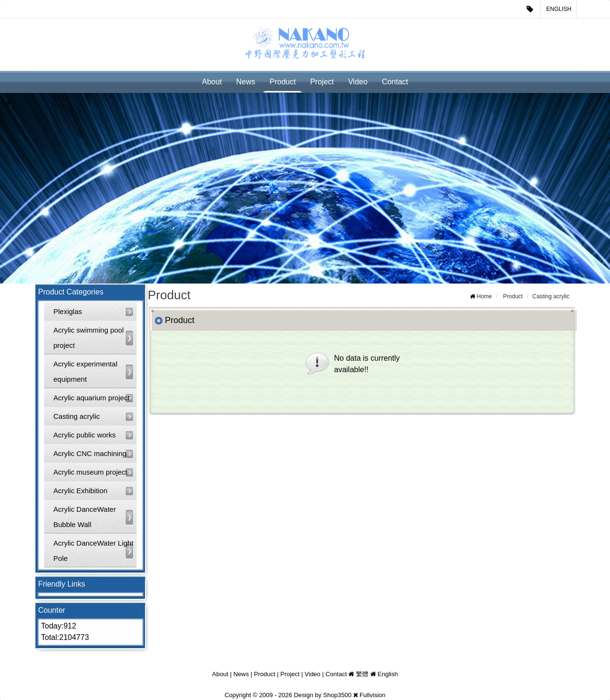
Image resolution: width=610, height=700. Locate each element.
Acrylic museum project (90, 472)
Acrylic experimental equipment (85, 371)
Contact (395, 82)
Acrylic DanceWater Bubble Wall (85, 517)
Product (283, 82)
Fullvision (373, 695)
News (246, 82)
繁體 (362, 674)
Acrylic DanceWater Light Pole (93, 551)
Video (358, 82)
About (212, 82)
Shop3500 (337, 695)
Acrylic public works (85, 435)
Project (322, 82)
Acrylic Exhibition (80, 491)
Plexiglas (68, 311)
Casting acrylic (77, 416)
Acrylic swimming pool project (89, 338)
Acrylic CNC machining (90, 453)
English (559, 9)
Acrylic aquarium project (91, 398)
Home (484, 296)
